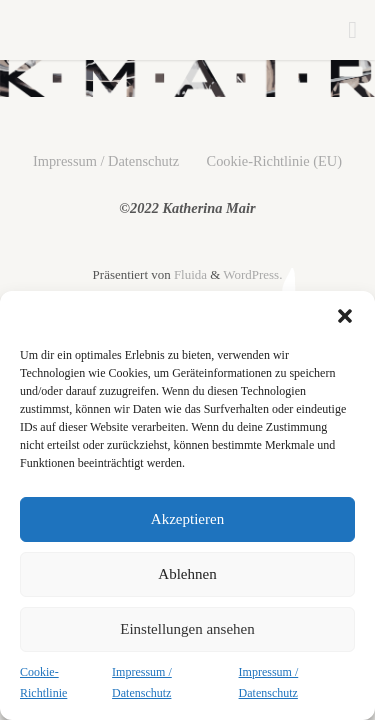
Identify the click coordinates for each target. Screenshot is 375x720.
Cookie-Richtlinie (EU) (274, 161)
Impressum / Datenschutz (142, 683)
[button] (345, 316)
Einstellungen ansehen (187, 629)
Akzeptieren (187, 519)
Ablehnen (187, 574)
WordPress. (252, 274)
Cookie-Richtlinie (43, 683)
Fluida (189, 274)
